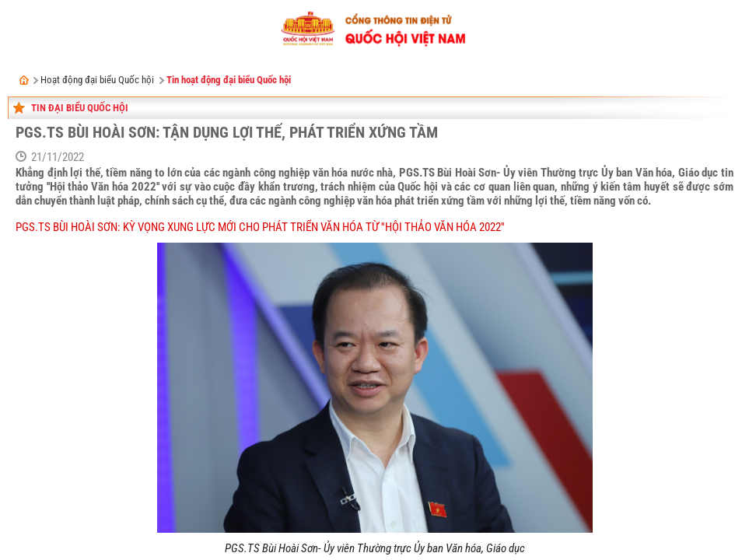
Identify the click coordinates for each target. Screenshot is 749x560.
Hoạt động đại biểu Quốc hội (97, 80)
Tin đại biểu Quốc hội (80, 108)
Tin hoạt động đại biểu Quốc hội (229, 80)
